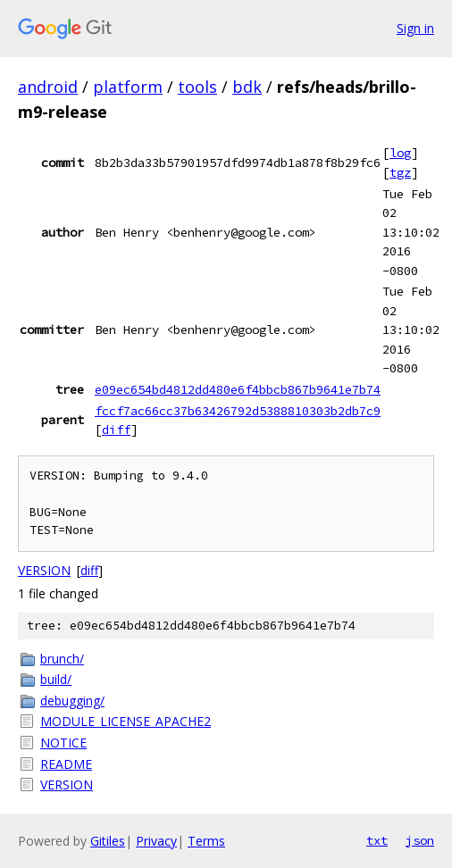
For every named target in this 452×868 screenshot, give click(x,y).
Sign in (415, 28)
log (400, 153)
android (48, 87)
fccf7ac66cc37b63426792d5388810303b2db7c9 (238, 411)
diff (116, 430)
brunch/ (62, 659)
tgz (400, 172)
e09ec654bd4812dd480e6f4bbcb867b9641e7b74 (238, 389)
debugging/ (72, 701)
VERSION (44, 570)
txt (377, 840)
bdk (247, 87)
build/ (56, 679)
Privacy (156, 841)
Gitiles (108, 841)
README (66, 764)
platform (128, 87)
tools (197, 87)
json (420, 840)
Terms (206, 841)
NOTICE (63, 743)
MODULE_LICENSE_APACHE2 (126, 721)
